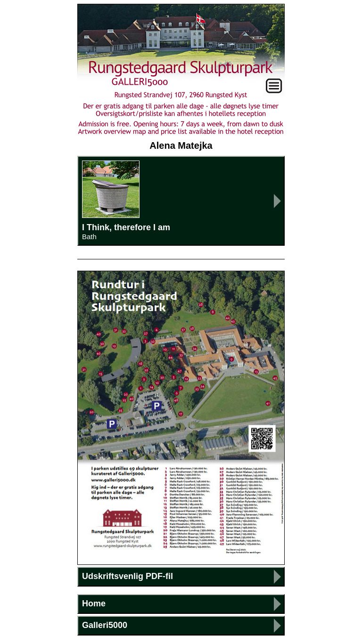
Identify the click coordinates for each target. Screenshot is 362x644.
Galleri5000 (105, 625)
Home (94, 604)
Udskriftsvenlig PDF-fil (128, 576)
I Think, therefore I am (181, 201)
